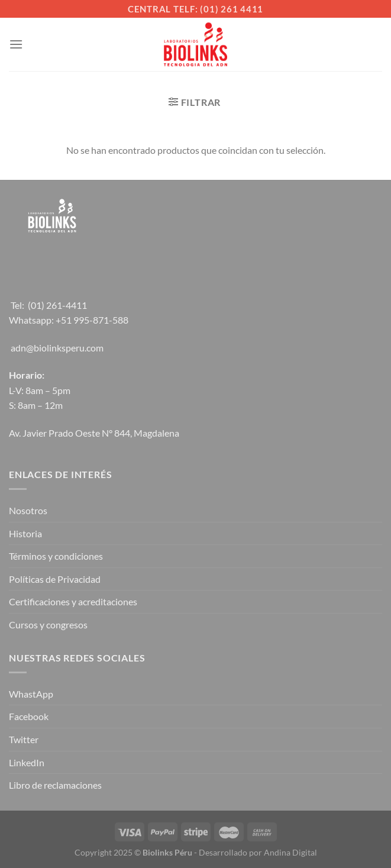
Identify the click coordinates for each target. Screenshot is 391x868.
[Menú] (16, 44)
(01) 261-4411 (57, 305)
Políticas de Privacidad (55, 579)
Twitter (24, 739)
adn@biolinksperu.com (57, 348)
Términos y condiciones (56, 556)
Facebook (29, 716)
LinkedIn (27, 762)
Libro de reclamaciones (55, 785)
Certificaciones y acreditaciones (73, 601)
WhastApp (31, 694)
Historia (25, 533)
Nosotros (28, 510)
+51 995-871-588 (92, 320)
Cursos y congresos (48, 625)
